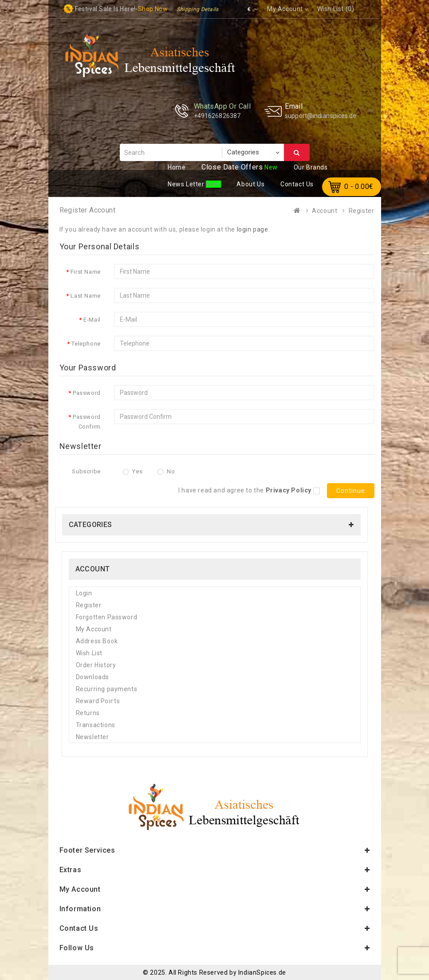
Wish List (89, 653)
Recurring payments (107, 689)
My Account (94, 629)
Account (325, 211)
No (166, 471)
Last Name (85, 296)
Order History (96, 665)
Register (362, 211)
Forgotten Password (107, 617)
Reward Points (98, 701)
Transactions (96, 725)
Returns (88, 713)
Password (87, 393)
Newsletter (92, 737)
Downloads (92, 677)
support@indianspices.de (321, 116)
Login (84, 593)
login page (253, 229)
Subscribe (86, 471)
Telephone (86, 344)
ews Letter (187, 184)
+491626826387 (217, 116)
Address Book (97, 641)
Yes (133, 471)
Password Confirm (87, 422)
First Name (86, 272)
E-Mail (92, 320)
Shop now (153, 9)
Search (297, 153)
